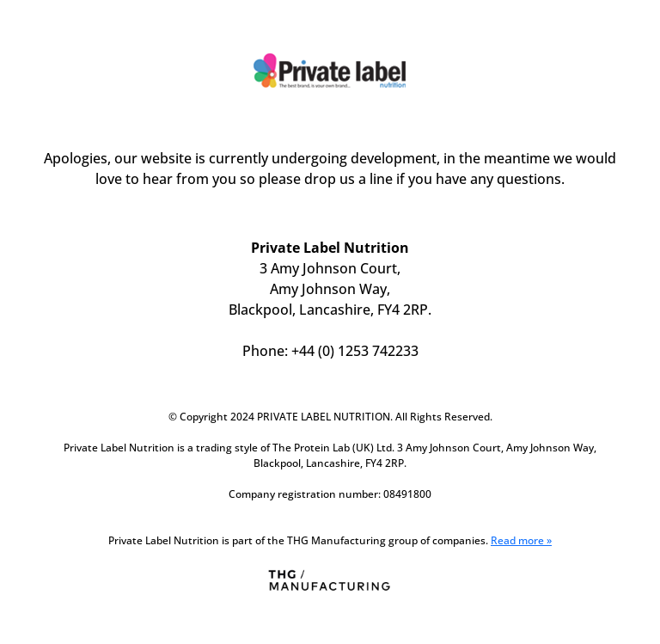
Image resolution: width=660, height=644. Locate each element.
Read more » (521, 540)
